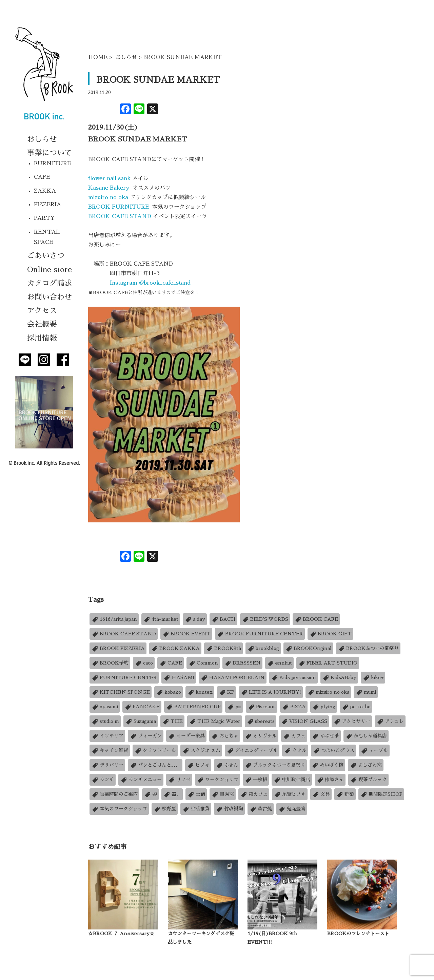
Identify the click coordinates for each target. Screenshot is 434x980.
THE (172, 721)
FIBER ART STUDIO (328, 663)
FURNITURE (52, 164)
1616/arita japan (114, 619)
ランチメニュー (141, 780)
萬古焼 (261, 809)
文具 (321, 794)
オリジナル (261, 736)
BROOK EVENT (186, 634)
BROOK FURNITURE (119, 207)
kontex (200, 692)
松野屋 (165, 809)
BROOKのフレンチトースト (358, 934)
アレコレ (390, 721)
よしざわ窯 (366, 765)
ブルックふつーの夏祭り (275, 765)
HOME (98, 57)
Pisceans (262, 707)
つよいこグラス (333, 751)
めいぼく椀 (327, 765)
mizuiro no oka (108, 197)
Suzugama (141, 721)
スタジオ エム (201, 751)
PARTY (44, 218)
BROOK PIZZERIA (118, 648)
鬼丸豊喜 (292, 809)
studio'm (105, 721)
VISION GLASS (304, 721)
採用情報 (42, 338)
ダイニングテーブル (252, 751)
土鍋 (196, 794)
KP (226, 692)
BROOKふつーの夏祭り (368, 648)
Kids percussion (293, 678)
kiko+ (373, 678)
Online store (50, 270)
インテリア (107, 736)
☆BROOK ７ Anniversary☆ (121, 934)
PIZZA (294, 707)
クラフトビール (155, 751)
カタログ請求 (50, 283)
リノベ (179, 780)
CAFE (42, 177)
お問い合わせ (50, 297)
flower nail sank (110, 178)
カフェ (294, 736)
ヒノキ (198, 765)
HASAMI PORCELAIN (233, 678)
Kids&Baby (339, 678)
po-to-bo (356, 707)
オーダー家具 (186, 736)
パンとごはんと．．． (155, 765)
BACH (223, 619)
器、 (172, 794)
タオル (295, 751)
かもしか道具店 (366, 736)
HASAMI (179, 678)
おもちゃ (225, 736)
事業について (50, 153)
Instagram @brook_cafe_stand (150, 283)
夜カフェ (254, 794)
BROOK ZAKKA (175, 648)
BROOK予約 (110, 663)
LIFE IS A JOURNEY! (271, 692)
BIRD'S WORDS (265, 619)
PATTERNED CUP (193, 707)
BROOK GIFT (330, 634)
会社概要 (42, 324)
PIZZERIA (47, 205)
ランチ (103, 780)
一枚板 (256, 780)
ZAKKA (45, 191)
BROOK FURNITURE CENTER (260, 634)
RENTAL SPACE (47, 237)
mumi (366, 692)
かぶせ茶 (325, 736)
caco (144, 663)
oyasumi (105, 707)
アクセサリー (352, 721)
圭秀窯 (223, 794)
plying (324, 707)
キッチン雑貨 (110, 751)
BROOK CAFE (316, 619)
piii (234, 707)
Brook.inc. (24, 463)
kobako (169, 692)
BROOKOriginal (308, 648)
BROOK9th (223, 648)
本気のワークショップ (119, 809)
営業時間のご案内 (114, 794)
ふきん (227, 765)
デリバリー (107, 765)
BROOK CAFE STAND (120, 216)
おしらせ (42, 139)
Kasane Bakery (110, 188)
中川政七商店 (292, 780)
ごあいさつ (46, 256)
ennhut (279, 663)
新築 (345, 794)
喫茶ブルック (368, 780)
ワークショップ (218, 780)
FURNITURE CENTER (124, 678)
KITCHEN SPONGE (121, 692)
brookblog (263, 648)
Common (203, 663)
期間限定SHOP (381, 794)
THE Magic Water (215, 721)
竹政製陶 (229, 809)
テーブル (374, 751)
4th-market (161, 619)
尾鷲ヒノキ (290, 794)
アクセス (42, 311)
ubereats (261, 721)
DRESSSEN (242, 663)
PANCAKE (142, 707)
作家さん (330, 780)
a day (195, 619)
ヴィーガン (146, 736)
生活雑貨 (196, 809)
